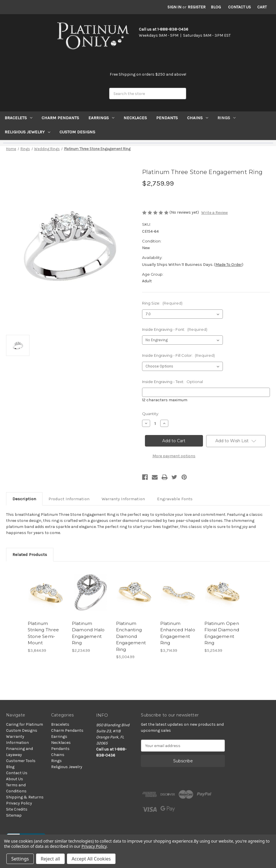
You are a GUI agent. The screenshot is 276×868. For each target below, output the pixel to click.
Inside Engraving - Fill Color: (178, 355)
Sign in (174, 7)
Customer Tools (21, 761)
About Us (15, 779)
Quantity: (151, 414)
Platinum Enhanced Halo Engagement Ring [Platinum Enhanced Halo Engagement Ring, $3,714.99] (178, 633)
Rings (226, 118)
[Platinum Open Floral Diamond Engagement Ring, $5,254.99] (223, 592)
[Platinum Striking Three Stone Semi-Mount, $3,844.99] (47, 592)
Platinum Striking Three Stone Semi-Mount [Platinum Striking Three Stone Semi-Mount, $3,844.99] (43, 633)
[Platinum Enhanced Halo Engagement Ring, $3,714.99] (179, 592)
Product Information (69, 499)
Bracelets (18, 118)
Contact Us (239, 7)
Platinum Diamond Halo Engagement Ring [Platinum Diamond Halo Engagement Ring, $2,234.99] (88, 633)
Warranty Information (123, 499)
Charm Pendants (60, 118)
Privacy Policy (19, 803)
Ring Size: (162, 303)
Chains (198, 118)
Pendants (167, 118)
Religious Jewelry (27, 132)
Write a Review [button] (215, 213)
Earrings (101, 118)
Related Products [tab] (30, 555)
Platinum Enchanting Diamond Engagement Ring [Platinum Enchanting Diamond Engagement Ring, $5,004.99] (131, 636)
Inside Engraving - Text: (172, 382)
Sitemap (14, 815)
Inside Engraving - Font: (175, 329)
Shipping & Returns (25, 797)
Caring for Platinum (25, 724)
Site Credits (17, 809)
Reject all (50, 859)
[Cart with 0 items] (262, 7)
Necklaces (135, 118)
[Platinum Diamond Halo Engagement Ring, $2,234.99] (91, 592)
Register (197, 7)
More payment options (174, 456)
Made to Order (229, 265)
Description (24, 499)
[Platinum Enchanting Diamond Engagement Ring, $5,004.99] (135, 592)
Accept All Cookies (91, 859)
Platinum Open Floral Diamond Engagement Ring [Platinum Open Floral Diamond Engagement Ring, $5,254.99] (222, 633)
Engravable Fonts (175, 499)
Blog (216, 7)
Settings (20, 859)
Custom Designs (77, 132)
